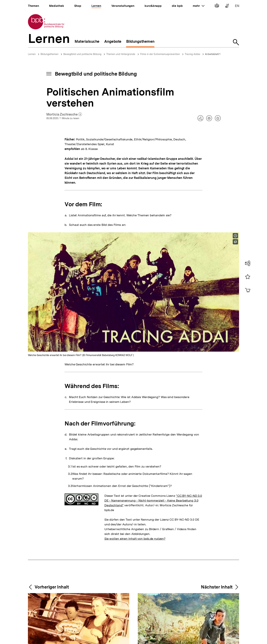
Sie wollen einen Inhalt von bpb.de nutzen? (135, 539)
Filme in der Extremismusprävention (160, 54)
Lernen (32, 54)
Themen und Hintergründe (121, 54)
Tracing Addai (192, 54)
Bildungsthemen (49, 54)
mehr (199, 6)
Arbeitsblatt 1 (213, 54)
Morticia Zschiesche (64, 115)
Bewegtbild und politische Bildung (82, 54)
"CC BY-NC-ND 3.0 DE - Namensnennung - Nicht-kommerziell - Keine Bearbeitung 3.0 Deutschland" (153, 500)
